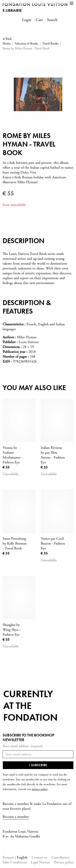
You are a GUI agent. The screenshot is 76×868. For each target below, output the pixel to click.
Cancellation (60, 857)
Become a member (16, 817)
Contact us (39, 857)
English (22, 857)
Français (9, 857)
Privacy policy (64, 862)
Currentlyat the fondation (30, 705)
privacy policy (40, 789)
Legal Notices (40, 862)
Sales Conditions (15, 862)
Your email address (23, 746)
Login (27, 20)
